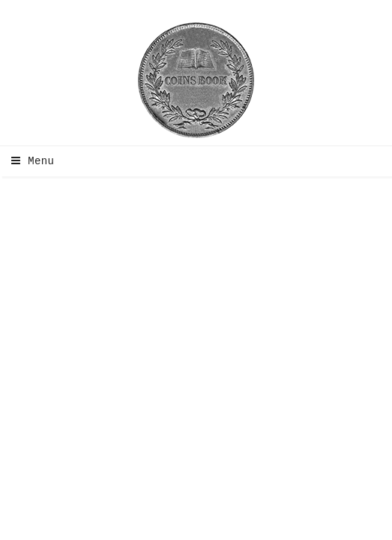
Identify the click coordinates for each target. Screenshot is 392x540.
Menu (29, 161)
